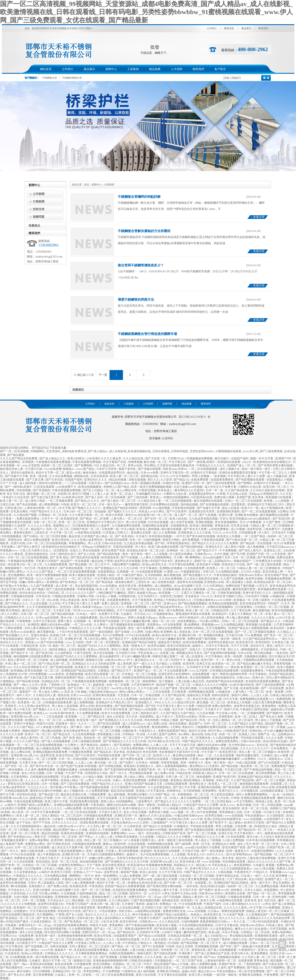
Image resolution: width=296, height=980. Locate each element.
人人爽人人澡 (159, 745)
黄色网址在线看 (141, 533)
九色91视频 (21, 897)
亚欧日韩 (197, 957)
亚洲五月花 (203, 664)
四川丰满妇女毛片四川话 (142, 579)
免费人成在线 (111, 603)
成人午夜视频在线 (273, 508)
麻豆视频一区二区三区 (42, 494)
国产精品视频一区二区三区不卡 (90, 564)
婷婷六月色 (231, 709)
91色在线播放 (108, 911)
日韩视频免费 (248, 533)
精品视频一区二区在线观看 (90, 900)
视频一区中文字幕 (262, 458)
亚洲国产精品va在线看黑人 (35, 805)
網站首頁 (46, 69)
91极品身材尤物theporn (103, 692)
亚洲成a (85, 897)
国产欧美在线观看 (109, 724)
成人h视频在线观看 (48, 748)
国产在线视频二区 (97, 847)
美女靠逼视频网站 (227, 522)
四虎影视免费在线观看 (85, 801)
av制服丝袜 (278, 596)
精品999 (241, 858)
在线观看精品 (107, 572)
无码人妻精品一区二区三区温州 (233, 720)
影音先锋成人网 (273, 572)
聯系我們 (263, 28)
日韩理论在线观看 (157, 759)
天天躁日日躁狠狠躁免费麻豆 (106, 854)
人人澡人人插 (260, 695)
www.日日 (61, 579)
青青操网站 (210, 791)
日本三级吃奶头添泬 (64, 554)
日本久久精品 (254, 890)
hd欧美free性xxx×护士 (119, 660)
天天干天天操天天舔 (183, 745)
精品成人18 (203, 865)
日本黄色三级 (281, 642)
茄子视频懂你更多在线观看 (128, 625)
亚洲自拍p (256, 731)
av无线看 (51, 851)
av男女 (90, 780)
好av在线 (53, 600)
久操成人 (61, 975)
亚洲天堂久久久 (229, 791)
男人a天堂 (94, 543)
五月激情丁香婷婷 (119, 879)
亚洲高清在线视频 (42, 964)
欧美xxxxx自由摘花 (23, 632)
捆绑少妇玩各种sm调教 (56, 625)
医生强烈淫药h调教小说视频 (63, 932)
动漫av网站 (152, 632)
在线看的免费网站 (263, 851)
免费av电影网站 (222, 706)
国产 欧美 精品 (125, 536)
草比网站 (150, 465)
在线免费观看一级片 (206, 674)
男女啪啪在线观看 (141, 773)
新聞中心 (111, 69)
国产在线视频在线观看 (215, 504)
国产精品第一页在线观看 (256, 543)
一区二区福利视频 (185, 968)
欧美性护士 (8, 699)
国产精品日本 (97, 717)
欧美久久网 (208, 900)
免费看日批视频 (159, 780)
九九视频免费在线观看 (126, 526)
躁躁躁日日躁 (95, 660)
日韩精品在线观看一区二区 (186, 936)
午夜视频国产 (111, 830)
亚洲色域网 (280, 897)
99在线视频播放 (12, 536)
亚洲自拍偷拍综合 (37, 554)
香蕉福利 (129, 766)
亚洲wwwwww (168, 618)
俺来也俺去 (90, 473)
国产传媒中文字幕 (17, 476)
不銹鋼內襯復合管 (72, 78)
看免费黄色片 (106, 908)
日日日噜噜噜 (33, 869)
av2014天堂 (230, 533)
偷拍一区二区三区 (164, 621)
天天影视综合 (270, 649)
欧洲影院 (52, 582)
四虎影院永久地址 (97, 773)
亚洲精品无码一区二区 (56, 681)
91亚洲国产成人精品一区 (98, 536)
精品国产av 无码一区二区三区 (50, 529)
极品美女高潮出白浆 (74, 794)
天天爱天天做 (28, 763)
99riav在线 (48, 699)
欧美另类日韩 (128, 586)
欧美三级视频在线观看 (147, 483)
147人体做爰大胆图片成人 (53, 727)
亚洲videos (170, 603)
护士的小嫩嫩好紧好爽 (136, 621)
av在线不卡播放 (172, 932)
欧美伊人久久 (162, 755)
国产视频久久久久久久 (87, 508)
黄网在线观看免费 (233, 911)
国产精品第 (27, 579)
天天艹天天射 (9, 483)
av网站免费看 (73, 808)
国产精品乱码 (103, 752)
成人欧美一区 (21, 812)
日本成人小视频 (107, 596)
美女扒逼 (263, 745)
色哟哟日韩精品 (194, 628)
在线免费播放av (188, 621)
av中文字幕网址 (180, 476)
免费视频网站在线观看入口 (257, 699)
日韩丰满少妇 (14, 508)
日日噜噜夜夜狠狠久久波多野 (91, 526)
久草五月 (262, 586)
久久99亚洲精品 (214, 586)
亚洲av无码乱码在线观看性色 (223, 819)
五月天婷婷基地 (15, 688)
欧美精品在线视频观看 (224, 603)
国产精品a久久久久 (88, 501)
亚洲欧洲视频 (205, 522)
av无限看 (176, 664)
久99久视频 (222, 554)
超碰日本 (45, 819)
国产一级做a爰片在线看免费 (252, 946)
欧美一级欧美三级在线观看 (176, 840)
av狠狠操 (70, 720)
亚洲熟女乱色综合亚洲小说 (145, 883)
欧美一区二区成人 (123, 494)
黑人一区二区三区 (51, 720)
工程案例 (133, 69)
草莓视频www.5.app (283, 872)
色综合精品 (154, 833)
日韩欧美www (204, 554)
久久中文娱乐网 (148, 688)
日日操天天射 (272, 812)
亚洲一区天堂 (202, 844)
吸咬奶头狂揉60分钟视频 (46, 791)
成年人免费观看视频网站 (172, 766)
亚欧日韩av (126, 911)
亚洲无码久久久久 (96, 480)
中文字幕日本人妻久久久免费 (247, 476)
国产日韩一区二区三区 (137, 755)
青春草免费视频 (137, 607)
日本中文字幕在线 (45, 621)
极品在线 (74, 536)
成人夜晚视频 (256, 547)
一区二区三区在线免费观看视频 (76, 572)
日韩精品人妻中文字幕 (164, 890)
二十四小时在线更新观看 (73, 632)
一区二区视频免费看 (61, 501)
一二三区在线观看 (75, 483)
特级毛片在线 (46, 724)
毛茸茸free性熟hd (187, 717)
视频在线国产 (243, 561)
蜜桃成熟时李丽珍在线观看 (193, 614)
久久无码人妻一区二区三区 (105, 826)
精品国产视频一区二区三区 (174, 685)
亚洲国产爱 (244, 497)
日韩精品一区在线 (134, 734)
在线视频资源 (179, 526)
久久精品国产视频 (25, 515)
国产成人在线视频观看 (56, 741)
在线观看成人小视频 (280, 480)
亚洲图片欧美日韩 (108, 819)
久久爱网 (138, 632)
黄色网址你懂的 (138, 794)
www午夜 (197, 819)
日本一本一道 (215, 490)
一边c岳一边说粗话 (282, 794)
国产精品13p (182, 480)
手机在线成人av (148, 653)
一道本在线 (281, 653)
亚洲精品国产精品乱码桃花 (120, 508)
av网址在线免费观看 (169, 628)
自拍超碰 (101, 511)
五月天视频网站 (216, 628)
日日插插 (32, 688)
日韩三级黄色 (262, 600)
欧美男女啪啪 (255, 579)
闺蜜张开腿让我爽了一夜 (169, 656)
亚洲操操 (209, 780)
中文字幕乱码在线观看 (109, 579)
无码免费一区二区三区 (175, 950)
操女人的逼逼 (231, 508)
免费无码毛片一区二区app (145, 897)
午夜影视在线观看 (213, 540)
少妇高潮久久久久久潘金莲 (104, 458)
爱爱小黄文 (65, 621)
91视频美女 (182, 826)
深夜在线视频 (138, 480)
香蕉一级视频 (95, 851)
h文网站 (283, 511)
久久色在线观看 (224, 755)
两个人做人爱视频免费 (81, 883)
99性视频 (184, 957)
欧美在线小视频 (167, 925)
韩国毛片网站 (172, 540)
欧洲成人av (41, 713)
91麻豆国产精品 (133, 575)
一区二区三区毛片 (81, 579)
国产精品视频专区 (12, 968)
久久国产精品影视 (237, 490)
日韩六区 (208, 572)
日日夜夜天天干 (27, 943)
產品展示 (246, 28)
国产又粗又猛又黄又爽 (46, 497)
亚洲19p (263, 950)
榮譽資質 (229, 28)
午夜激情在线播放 (157, 748)
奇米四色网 (152, 720)
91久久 (164, 476)
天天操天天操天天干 (75, 858)
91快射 (65, 504)
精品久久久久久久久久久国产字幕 (269, 862)
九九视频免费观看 (56, 564)
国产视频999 (275, 713)
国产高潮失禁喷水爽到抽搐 (276, 465)
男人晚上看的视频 (238, 618)
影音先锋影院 (232, 808)
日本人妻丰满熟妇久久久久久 (242, 904)
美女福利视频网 (200, 678)
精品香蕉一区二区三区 (255, 766)
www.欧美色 (57, 674)
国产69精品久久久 (17, 603)
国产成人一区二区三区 (109, 929)
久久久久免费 (275, 738)
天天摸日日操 (34, 469)
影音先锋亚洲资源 (114, 865)
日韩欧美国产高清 (236, 731)
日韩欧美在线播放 (126, 837)
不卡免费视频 (228, 550)
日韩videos (244, 678)
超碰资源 (99, 685)
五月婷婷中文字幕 (215, 649)
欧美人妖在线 (179, 519)
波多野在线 (254, 529)
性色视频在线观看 (234, 862)
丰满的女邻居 (171, 483)
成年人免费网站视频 (204, 964)
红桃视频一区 (126, 572)
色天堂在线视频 (104, 653)
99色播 (15, 773)
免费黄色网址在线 (175, 911)
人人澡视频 (282, 501)
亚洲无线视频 (251, 787)
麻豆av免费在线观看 (38, 540)
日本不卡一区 (51, 519)
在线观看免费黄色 (222, 480)
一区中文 (179, 536)
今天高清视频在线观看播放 (196, 925)
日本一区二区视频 (244, 557)
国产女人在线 (87, 554)
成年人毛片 (24, 695)
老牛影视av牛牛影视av (15, 586)
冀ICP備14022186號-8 (192, 417)
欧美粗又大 (83, 667)
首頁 (87, 185)
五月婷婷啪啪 (154, 575)
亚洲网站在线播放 (171, 568)
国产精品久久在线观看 (158, 826)
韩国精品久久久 (38, 649)
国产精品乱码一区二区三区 (256, 830)
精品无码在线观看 (123, 791)
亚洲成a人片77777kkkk (88, 872)
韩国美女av (276, 759)
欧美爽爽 (166, 632)
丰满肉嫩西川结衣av (149, 494)
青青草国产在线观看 (107, 621)
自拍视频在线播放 (272, 791)
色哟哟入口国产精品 (117, 487)
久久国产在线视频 (232, 579)
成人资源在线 (183, 632)
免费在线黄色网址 (28, 519)
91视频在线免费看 (64, 596)
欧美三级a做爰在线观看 (164, 547)
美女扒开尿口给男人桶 (16, 589)
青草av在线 (135, 465)
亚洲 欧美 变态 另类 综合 (261, 900)
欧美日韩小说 (240, 953)
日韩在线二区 (56, 593)
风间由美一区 (93, 738)
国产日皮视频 (130, 557)
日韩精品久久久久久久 (20, 618)
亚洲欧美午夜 (74, 639)
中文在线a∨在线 (237, 494)
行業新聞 (39, 202)
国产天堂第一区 (156, 458)
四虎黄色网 (77, 660)
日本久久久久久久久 (65, 823)
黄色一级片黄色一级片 (257, 469)
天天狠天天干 (214, 709)
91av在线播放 (109, 586)
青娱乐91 (188, 727)
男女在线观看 (92, 550)
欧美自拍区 (278, 628)
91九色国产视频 (234, 915)
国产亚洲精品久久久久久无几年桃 (117, 568)
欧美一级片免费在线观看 (16, 713)
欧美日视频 (244, 805)
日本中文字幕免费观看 (46, 812)
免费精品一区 (169, 904)
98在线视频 (24, 490)
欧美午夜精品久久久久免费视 (142, 808)
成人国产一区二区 (186, 515)
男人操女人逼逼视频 (65, 706)
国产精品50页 (136, 589)
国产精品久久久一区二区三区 (80, 957)
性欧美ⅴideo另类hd (175, 469)
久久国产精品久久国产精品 (178, 713)
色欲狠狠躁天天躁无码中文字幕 (180, 752)
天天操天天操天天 (111, 812)
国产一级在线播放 (102, 632)
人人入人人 (33, 780)
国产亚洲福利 (42, 490)
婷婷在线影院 (221, 695)
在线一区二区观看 (118, 685)
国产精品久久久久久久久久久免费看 (215, 543)
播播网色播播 (47, 770)
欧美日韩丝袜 (61, 540)
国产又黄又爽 (35, 480)
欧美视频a (17, 671)
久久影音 (166, 480)
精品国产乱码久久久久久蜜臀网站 (100, 646)
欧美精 (54, 635)
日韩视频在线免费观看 (45, 777)
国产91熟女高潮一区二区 (242, 540)
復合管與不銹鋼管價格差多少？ (141, 265)
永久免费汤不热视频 (242, 727)
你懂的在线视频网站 (177, 497)
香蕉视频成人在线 (109, 734)
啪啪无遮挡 (145, 953)
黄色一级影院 (147, 805)
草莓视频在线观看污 (15, 840)
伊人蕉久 (265, 533)
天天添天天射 (189, 890)
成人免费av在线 (158, 724)
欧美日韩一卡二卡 (213, 660)
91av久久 (207, 596)
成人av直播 (282, 755)
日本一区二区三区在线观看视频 (47, 543)
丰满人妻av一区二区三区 (21, 664)
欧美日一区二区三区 (84, 504)
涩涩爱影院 (238, 504)
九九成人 (198, 908)
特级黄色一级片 (66, 724)
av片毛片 (155, 893)
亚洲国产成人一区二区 (242, 465)
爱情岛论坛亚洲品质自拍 (24, 784)
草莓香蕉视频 (86, 589)
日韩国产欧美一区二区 (86, 529)
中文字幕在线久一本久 (249, 833)
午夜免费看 (272, 975)
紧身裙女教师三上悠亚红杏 (31, 533)
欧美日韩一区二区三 (277, 487)
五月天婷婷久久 (148, 596)
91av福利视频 (162, 508)
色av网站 (184, 734)
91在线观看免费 (195, 568)
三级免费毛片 (272, 529)
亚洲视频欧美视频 (207, 946)
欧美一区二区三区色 (72, 522)
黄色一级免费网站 (107, 876)
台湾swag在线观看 (219, 589)
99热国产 (288, 568)
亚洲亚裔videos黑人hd (25, 717)
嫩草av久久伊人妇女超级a (156, 816)
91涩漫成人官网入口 (116, 533)
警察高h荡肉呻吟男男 (234, 674)
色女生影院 (160, 939)
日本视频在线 (250, 791)
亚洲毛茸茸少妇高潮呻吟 (175, 674)
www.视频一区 (180, 812)
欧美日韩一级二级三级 (106, 904)
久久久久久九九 (121, 915)
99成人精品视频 (246, 763)
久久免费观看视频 (88, 713)
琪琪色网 (146, 508)
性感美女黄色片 (48, 568)
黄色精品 (176, 780)
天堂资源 (124, 695)
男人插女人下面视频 (268, 720)
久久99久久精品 (251, 572)
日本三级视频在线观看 (87, 741)
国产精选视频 (232, 787)
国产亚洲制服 (109, 957)
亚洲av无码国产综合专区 (158, 561)
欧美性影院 (263, 642)
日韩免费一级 (111, 529)
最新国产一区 (28, 692)
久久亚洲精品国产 (258, 915)
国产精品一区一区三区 (262, 893)
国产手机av (86, 837)
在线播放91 (21, 911)
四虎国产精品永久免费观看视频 (249, 628)
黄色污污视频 (81, 494)
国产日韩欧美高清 (59, 844)
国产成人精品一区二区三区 (119, 501)
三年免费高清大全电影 (268, 561)
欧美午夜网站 (51, 780)
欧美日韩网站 (102, 964)
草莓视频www (9, 550)
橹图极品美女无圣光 (190, 653)
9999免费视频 (38, 674)
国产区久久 (90, 911)
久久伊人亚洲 (38, 685)
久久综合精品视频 (128, 908)
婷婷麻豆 (237, 890)
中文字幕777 (210, 752)
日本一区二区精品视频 (146, 695)
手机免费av (9, 547)
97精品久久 (261, 872)
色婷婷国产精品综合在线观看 (225, 681)
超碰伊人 (198, 646)
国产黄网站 (245, 483)
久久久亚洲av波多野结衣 (87, 540)
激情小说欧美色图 (32, 851)
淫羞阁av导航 (86, 596)
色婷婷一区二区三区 (241, 886)
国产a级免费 (183, 844)
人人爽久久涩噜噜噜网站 (156, 557)
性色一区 (136, 540)
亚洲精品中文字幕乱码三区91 (266, 504)
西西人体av (108, 801)
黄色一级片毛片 (261, 883)
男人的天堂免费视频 (205, 812)
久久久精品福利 (119, 900)
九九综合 (55, 603)
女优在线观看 (77, 649)
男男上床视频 (201, 476)
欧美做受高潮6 (250, 688)
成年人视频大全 (230, 469)
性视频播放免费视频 (200, 458)
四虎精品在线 (214, 908)
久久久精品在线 (134, 458)
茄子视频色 (166, 681)
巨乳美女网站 (20, 511)
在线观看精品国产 (176, 649)
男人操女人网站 (49, 692)
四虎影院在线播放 (42, 897)
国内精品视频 (190, 504)
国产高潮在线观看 (72, 568)
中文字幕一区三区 (62, 533)
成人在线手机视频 (182, 522)
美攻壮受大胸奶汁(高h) (229, 596)
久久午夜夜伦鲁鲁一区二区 (87, 515)
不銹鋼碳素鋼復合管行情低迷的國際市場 (147, 334)
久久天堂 (286, 494)
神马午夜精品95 (190, 618)
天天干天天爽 (240, 646)
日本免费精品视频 (56, 876)
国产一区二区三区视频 (106, 731)
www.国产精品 (86, 469)
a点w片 (247, 462)
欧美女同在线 (65, 755)
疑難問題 (39, 217)
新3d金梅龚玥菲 (110, 656)
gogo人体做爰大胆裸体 (99, 968)
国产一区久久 (119, 773)
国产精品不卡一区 (23, 653)
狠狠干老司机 (128, 469)
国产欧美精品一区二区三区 (77, 582)
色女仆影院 (256, 879)
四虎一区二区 (95, 642)
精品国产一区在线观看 (75, 561)
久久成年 (31, 770)
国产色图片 (127, 763)
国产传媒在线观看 (150, 469)
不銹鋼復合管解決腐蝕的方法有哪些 (144, 231)
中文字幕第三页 (126, 869)
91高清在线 (18, 893)
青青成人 (156, 497)
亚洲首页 (11, 706)
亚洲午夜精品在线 (228, 876)
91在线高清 (218, 879)
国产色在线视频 (27, 504)
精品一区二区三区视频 (114, 893)
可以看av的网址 (210, 621)
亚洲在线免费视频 (135, 780)
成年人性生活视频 (31, 932)
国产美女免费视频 (140, 667)
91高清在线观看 (45, 487)
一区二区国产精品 (254, 536)
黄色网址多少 (184, 561)
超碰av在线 (189, 971)
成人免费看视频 (84, 702)
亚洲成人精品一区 (109, 575)
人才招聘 (177, 69)
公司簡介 (212, 28)
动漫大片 (195, 649)
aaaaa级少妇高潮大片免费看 (203, 847)
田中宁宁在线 (42, 823)
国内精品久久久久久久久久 (46, 808)
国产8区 (160, 543)
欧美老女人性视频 (229, 536)
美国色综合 (15, 540)
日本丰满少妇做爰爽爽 (261, 840)
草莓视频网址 (78, 543)
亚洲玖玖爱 (226, 515)
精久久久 (154, 480)
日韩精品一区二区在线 (53, 515)
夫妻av (117, 780)
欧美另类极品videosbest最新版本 (250, 519)
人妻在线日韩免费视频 (262, 858)
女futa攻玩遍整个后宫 (217, 557)
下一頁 (103, 375)
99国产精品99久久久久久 (46, 511)
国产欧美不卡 (219, 823)
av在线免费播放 (219, 529)
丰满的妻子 (186, 953)
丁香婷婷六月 (57, 685)
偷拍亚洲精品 (58, 649)
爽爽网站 (195, 557)
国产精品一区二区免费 (95, 519)
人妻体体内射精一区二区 (40, 508)
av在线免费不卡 (67, 487)
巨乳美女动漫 (240, 526)
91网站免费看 (14, 628)
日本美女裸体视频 (133, 748)
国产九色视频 (208, 515)
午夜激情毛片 (195, 709)
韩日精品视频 (263, 653)
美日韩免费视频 (266, 773)
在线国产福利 (240, 458)
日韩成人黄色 (275, 925)
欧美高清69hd (136, 865)
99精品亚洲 (203, 706)
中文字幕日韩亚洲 (116, 709)
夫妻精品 (104, 671)
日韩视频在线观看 (23, 596)
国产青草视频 (266, 557)
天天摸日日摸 (235, 635)
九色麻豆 (127, 614)
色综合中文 (258, 646)
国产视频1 (39, 589)
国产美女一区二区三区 (279, 635)
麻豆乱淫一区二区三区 (37, 610)
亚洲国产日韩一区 (194, 483)
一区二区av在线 (82, 625)
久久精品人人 (286, 632)
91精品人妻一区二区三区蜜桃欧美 (272, 526)
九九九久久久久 (115, 607)
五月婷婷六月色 (126, 653)
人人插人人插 (104, 837)
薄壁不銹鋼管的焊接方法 (136, 300)
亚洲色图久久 (144, 702)
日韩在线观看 (155, 777)
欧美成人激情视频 (202, 526)
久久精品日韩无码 (184, 702)
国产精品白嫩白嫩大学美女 (255, 664)
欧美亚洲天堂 (245, 642)
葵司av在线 (87, 706)
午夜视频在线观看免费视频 (53, 462)
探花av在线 (74, 473)
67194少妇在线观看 (138, 635)
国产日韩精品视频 (111, 766)
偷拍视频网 (18, 649)
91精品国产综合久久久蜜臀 (201, 805)
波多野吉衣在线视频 (127, 561)
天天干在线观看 (127, 610)
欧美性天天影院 (255, 823)
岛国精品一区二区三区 (15, 529)
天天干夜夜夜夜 (142, 600)
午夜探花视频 (148, 490)
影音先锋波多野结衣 (283, 586)
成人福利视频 (59, 660)
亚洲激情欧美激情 (229, 511)
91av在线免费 (53, 469)
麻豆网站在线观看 (185, 755)
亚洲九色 (258, 678)
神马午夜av (216, 731)
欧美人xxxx (228, 805)
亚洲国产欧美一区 (150, 770)
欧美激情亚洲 (70, 519)
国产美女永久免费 (195, 529)
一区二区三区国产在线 (188, 961)
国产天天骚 (231, 688)
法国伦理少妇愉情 (172, 596)
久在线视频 (68, 893)
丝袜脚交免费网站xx (72, 865)
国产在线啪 (123, 632)
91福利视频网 (152, 540)
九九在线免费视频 (84, 734)
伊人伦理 (175, 939)
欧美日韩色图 (83, 879)
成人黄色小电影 (36, 501)
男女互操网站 (282, 883)
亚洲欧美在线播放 (247, 515)
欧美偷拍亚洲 (79, 886)
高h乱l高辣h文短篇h (276, 741)
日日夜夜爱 (179, 692)
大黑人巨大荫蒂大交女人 (36, 550)
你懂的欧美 (130, 731)
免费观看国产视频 (283, 766)
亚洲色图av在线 (214, 582)
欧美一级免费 (234, 656)
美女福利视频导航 (87, 586)
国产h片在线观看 (269, 763)
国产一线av (21, 685)
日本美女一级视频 (148, 763)
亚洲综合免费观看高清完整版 (238, 473)
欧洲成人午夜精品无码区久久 (173, 600)
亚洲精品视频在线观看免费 (50, 752)
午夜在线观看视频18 (72, 851)
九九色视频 (147, 837)
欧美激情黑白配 (226, 830)
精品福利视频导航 (92, 862)
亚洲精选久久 (146, 766)
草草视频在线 (286, 840)
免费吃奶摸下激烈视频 (240, 586)
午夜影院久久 (148, 731)
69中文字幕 (231, 699)
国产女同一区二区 (156, 519)
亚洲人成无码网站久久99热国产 (116, 918)
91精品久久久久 (61, 908)
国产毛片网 (238, 554)
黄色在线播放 (104, 706)
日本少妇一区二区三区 (78, 511)
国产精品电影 (105, 582)
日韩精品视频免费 (176, 784)
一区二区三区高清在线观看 (80, 812)
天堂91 (224, 519)
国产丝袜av (71, 709)
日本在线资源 (100, 476)
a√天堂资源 (279, 554)
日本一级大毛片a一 (111, 504)
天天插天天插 (62, 610)
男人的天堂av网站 (96, 639)
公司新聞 (39, 194)
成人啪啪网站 (164, 586)
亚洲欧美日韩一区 (191, 635)
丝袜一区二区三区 (46, 522)
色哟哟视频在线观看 (202, 692)
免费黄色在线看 (25, 858)
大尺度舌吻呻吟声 (143, 685)
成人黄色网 (124, 664)
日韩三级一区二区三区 (35, 614)
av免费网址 (249, 759)
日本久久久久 (216, 854)
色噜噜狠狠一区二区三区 (125, 681)
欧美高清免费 (64, 964)
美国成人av (32, 642)
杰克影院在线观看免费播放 (263, 681)
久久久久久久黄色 (40, 526)
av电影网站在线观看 (88, 533)
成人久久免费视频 (165, 533)
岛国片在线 (18, 543)
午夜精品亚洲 (30, 646)
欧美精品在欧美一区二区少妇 (146, 550)
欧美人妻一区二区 (12, 501)
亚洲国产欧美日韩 (225, 777)
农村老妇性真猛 (27, 794)
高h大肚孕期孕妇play (113, 618)
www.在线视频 (234, 816)
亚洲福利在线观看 (229, 462)
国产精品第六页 (49, 794)
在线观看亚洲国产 (125, 936)
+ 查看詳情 (257, 217)
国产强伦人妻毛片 (29, 547)
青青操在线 (222, 526)
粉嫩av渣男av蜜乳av (13, 572)
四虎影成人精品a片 (205, 773)
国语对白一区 (139, 893)
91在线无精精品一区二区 (47, 922)
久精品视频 (225, 872)
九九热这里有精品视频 (204, 519)
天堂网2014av (176, 458)
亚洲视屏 (28, 462)
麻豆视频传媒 (173, 575)
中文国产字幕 (75, 773)
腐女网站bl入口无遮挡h (189, 490)
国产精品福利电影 (192, 547)
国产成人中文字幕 (185, 787)
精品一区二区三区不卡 (80, 869)
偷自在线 (133, 473)
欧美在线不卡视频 (209, 564)
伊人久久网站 (10, 614)
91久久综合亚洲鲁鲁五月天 (31, 667)
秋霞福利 (147, 851)
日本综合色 (43, 596)
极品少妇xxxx (207, 971)
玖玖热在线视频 (159, 522)
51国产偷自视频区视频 (146, 900)
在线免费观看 (200, 480)
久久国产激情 (272, 522)
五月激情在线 (93, 699)
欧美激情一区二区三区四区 (258, 667)
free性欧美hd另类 (73, 497)
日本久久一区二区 (34, 600)
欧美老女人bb (197, 854)
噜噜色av (6, 876)
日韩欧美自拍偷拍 (141, 961)
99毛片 (148, 964)
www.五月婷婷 (75, 642)
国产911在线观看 (154, 946)
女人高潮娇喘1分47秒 (14, 674)
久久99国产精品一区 (163, 794)
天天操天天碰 (191, 851)
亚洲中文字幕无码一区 (175, 473)
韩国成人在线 (265, 801)
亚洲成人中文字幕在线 (151, 791)
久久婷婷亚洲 (133, 826)
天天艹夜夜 (94, 865)
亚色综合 (66, 607)
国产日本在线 (55, 480)
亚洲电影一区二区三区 (181, 550)
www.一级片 (137, 833)
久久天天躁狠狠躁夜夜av (43, 607)
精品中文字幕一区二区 (51, 473)
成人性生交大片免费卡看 (221, 487)
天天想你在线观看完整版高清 (176, 465)
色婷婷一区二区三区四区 (57, 465)
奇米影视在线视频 (161, 536)
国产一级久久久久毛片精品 (151, 664)
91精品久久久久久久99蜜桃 (210, 685)
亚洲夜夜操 (185, 533)
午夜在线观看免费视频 (87, 462)
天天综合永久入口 (20, 890)
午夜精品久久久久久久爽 (86, 628)
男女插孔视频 (188, 688)
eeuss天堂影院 (31, 465)
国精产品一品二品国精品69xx (213, 561)
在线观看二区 (279, 784)
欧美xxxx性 (222, 890)
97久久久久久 (283, 777)
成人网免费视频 (49, 504)
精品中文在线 (198, 731)
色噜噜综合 (174, 791)
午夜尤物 (100, 879)
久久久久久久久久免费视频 (121, 699)
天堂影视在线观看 (184, 508)
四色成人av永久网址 (152, 511)
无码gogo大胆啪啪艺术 (264, 494)
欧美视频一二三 (169, 593)
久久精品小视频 (93, 777)
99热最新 (11, 925)
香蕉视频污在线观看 (279, 497)
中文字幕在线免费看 (182, 564)
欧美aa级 (215, 932)
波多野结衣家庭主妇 (222, 642)
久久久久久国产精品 (41, 572)
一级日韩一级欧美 (230, 639)
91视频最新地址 (191, 572)
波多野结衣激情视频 (13, 883)
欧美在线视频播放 (90, 487)
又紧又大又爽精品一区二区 (199, 593)
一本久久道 (238, 922)
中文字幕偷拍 (149, 568)
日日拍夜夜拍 (66, 918)
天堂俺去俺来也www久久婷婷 (213, 600)
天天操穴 (142, 536)
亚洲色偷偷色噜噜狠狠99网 (75, 936)
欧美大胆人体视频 (201, 975)
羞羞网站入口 (62, 526)
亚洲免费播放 (260, 953)
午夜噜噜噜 (24, 621)
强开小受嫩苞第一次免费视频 (112, 727)
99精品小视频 (170, 720)
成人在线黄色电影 (164, 582)
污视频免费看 (179, 759)
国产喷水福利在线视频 (201, 536)
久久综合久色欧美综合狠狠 (268, 490)
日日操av (214, 911)
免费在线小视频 (225, 497)
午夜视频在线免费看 (21, 561)
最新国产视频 (129, 872)
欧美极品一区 (243, 600)
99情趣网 (160, 819)
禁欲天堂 (41, 837)
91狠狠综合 (129, 971)
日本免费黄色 (280, 748)
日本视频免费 (83, 964)
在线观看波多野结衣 (112, 473)
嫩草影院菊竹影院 (137, 504)
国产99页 (226, 946)
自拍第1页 (64, 494)
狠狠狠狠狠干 (14, 568)
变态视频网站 (17, 575)
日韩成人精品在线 (282, 695)
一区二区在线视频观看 (203, 469)
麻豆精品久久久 (145, 660)
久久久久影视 (203, 533)
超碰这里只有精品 (170, 642)
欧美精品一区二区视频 (271, 727)
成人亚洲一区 (65, 586)
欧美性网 (57, 840)
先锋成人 (128, 830)
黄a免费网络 (192, 625)
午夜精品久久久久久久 (211, 465)
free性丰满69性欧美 (242, 685)
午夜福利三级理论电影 (255, 709)
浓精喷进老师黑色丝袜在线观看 (143, 678)
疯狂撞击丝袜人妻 (12, 469)
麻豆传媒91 (222, 458)
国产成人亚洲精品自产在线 (213, 953)
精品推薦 (155, 69)
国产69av (210, 957)
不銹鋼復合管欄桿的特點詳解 (139, 197)
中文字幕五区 (178, 462)
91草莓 (221, 494)
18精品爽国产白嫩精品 (126, 564)
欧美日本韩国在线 (179, 646)
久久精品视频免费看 (226, 738)
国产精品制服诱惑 (283, 915)
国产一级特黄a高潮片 (202, 462)
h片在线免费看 (173, 625)
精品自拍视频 (118, 480)
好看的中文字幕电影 (205, 473)
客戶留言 (220, 69)
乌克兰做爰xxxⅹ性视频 (188, 487)
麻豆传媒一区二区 (156, 462)
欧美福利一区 (190, 900)
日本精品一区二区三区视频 (272, 607)
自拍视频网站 (125, 801)
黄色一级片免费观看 (171, 610)
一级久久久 (287, 639)
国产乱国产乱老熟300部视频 (79, 766)
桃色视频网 (204, 777)
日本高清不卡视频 (283, 533)
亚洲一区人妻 (287, 957)
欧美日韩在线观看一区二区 (103, 674)
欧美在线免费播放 (195, 642)
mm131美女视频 (265, 869)
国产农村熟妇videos (118, 483)
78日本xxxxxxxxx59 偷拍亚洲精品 (94, 610)
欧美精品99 (220, 614)
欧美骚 (269, 501)
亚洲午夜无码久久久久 (257, 593)
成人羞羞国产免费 (12, 844)
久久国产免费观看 (42, 586)
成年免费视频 (191, 540)
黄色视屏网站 (161, 727)
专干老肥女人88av (175, 770)
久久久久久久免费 (12, 734)
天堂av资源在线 (70, 600)
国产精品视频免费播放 (193, 603)
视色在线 (64, 695)
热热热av (197, 915)
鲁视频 (271, 865)
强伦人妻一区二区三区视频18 (258, 752)
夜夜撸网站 (146, 586)
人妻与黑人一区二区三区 (127, 519)
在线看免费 (27, 936)
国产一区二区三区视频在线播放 (256, 632)
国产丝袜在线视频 (52, 642)
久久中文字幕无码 (171, 872)
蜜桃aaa (108, 844)
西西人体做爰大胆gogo (143, 593)
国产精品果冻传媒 (28, 681)
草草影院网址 (92, 971)
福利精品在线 (150, 476)
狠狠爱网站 (150, 681)
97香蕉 (109, 561)
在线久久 (76, 550)
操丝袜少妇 (154, 589)
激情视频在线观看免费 (254, 784)
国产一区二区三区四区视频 (56, 763)
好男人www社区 (81, 695)
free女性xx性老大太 (124, 688)
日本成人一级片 (87, 614)
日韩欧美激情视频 (230, 593)
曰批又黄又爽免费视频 (267, 702)
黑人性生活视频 (136, 522)
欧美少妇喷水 (76, 458)
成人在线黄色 (195, 656)
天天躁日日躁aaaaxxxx (281, 547)
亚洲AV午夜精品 (24, 724)
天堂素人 (111, 851)
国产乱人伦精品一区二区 (99, 490)
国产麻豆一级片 (81, 727)
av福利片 (11, 805)
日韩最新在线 (127, 596)
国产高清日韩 (282, 519)
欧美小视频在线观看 (83, 575)
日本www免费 (150, 473)
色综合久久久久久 (12, 642)
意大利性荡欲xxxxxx (242, 745)
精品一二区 (184, 699)
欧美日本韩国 (115, 515)
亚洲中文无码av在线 (185, 893)
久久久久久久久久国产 (81, 593)
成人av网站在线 (127, 490)
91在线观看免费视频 (150, 572)
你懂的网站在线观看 (156, 526)
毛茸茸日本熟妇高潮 (130, 858)
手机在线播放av (255, 816)
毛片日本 (30, 568)
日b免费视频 (18, 957)
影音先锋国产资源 (114, 550)
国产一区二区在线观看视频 (259, 511)
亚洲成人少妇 (247, 734)
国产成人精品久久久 (53, 458)
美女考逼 (258, 497)
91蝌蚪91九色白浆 (250, 487)
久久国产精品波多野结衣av (166, 607)
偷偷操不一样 (64, 950)
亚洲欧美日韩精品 (169, 971)
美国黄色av (154, 625)
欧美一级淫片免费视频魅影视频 (152, 487)
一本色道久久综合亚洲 (15, 497)
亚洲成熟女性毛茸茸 (202, 511)
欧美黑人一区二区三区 (221, 568)
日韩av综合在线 (112, 543)
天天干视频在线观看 (205, 918)
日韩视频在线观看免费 (58, 702)
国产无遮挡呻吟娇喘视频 (220, 653)
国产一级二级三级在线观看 (265, 564)
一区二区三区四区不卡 (172, 660)
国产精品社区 (62, 734)
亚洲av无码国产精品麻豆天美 (144, 784)
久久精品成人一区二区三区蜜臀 (37, 759)
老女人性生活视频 (33, 773)
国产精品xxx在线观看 (143, 709)
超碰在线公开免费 (199, 695)
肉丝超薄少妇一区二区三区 (155, 515)
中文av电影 (128, 529)
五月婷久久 (129, 819)
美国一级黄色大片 (135, 646)
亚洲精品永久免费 (224, 844)
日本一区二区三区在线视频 (237, 773)
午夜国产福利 (213, 904)
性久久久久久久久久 (158, 858)
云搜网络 (167, 438)
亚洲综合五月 (215, 547)
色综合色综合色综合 (33, 593)
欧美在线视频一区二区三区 (109, 667)
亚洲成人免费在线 (177, 678)
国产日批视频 (172, 897)
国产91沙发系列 (177, 511)
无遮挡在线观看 (123, 547)
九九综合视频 (39, 603)
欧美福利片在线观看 (167, 851)
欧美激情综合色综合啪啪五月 (273, 462)
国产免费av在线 (143, 879)
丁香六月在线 (221, 798)
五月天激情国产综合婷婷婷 (129, 787)
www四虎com (34, 929)
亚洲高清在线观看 (117, 540)
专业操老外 (193, 596)
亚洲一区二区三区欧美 (25, 833)
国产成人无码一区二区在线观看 (106, 497)
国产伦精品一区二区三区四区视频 (45, 536)
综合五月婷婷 (185, 946)
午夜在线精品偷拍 (226, 575)
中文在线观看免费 (176, 671)
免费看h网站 (141, 745)
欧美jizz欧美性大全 (155, 564)
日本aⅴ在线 (245, 653)
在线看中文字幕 (109, 614)
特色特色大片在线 (234, 564)
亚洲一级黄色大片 (238, 851)
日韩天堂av (96, 483)
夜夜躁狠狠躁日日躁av (215, 922)
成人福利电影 (28, 483)
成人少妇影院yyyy (134, 724)
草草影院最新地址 (179, 543)
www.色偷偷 (33, 968)
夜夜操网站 (269, 706)
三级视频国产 (160, 823)
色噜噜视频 (135, 462)
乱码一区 (46, 646)
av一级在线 (232, 667)
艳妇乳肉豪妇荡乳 (248, 755)
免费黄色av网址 (35, 844)
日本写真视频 (279, 929)
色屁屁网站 (147, 717)
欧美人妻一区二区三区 (125, 476)
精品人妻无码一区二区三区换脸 (28, 660)
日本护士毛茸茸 (107, 469)
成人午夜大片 (165, 717)
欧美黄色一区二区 (224, 664)
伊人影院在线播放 (182, 554)
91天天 (286, 603)
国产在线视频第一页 (177, 908)
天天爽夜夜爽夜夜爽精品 (92, 953)
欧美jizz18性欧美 (99, 649)
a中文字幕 (64, 508)
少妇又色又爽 (110, 922)
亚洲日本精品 (40, 635)
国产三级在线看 (138, 497)
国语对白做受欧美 (23, 473)
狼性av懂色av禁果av (132, 692)
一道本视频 (219, 476)
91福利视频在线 (87, 893)
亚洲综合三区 (273, 550)
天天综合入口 (143, 614)
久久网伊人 (102, 625)
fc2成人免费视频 (234, 840)
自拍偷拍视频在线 (91, 770)
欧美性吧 (189, 664)
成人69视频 (238, 529)
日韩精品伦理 (220, 610)
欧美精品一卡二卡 (80, 685)
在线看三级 (168, 653)
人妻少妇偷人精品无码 (190, 681)
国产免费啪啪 (84, 465)
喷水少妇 (67, 618)
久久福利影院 (64, 653)
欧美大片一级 (250, 508)
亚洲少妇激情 (42, 890)
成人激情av (236, 823)
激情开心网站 (240, 695)
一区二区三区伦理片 (97, 688)
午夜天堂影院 (83, 653)
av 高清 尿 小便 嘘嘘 (74, 692)
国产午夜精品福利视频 (259, 770)
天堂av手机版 (231, 932)
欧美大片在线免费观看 (116, 713)
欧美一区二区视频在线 (197, 738)
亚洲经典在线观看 (104, 695)
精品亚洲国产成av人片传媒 (71, 830)
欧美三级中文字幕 (94, 600)
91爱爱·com (172, 572)
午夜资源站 (98, 805)
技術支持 (39, 209)
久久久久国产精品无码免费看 (19, 458)
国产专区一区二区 (17, 766)
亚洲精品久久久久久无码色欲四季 (94, 664)
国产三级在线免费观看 (222, 483)
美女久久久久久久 (108, 748)
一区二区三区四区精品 (218, 801)
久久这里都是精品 (160, 787)
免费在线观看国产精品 (70, 678)
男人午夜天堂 (23, 709)
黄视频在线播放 (214, 635)
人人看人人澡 (101, 494)
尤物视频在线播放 (256, 656)
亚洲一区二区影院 (80, 975)
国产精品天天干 (208, 550)
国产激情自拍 (90, 745)
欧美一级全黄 (39, 476)
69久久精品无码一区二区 (110, 465)
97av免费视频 (254, 635)
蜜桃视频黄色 (250, 649)
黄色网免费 (176, 830)
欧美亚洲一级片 (87, 720)
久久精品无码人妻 (150, 501)
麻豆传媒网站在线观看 (209, 501)
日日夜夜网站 (244, 607)
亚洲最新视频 (172, 589)
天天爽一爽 (181, 557)
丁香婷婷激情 (252, 964)
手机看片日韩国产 (48, 561)
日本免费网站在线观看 (165, 504)
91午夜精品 (129, 943)
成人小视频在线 (277, 476)
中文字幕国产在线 (115, 462)
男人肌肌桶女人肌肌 (239, 582)
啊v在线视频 (19, 886)
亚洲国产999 (284, 458)
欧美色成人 (165, 490)
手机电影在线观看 (115, 628)
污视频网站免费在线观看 (259, 660)
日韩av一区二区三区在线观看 (244, 501)
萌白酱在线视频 (172, 529)
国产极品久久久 (271, 621)
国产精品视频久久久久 (198, 575)
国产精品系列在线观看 (86, 557)
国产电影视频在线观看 (250, 480)
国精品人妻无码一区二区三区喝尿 (205, 897)
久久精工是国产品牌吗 (162, 734)
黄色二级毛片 (276, 646)
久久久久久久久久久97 (255, 748)
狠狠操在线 (82, 476)
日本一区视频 (55, 773)
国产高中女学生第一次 (45, 766)
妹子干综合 (24, 823)
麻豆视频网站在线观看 (275, 515)
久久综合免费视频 (61, 476)
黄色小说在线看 (146, 975)
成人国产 (170, 957)
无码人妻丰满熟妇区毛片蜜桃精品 (46, 628)
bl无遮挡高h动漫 (202, 497)
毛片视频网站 (46, 915)
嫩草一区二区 (287, 900)
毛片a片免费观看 (251, 522)
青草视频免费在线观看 (272, 589)
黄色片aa (131, 515)
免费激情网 (283, 699)
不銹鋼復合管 (50, 78)
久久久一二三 (87, 724)
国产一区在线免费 (273, 688)
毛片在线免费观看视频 (155, 854)
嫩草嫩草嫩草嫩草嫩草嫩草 (223, 759)
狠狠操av (69, 469)
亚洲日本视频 (114, 777)
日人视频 (165, 709)
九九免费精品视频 (227, 572)
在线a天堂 (211, 734)
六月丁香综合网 (241, 610)
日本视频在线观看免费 (224, 671)
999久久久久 (162, 702)
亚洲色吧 (18, 929)
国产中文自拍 (256, 847)
